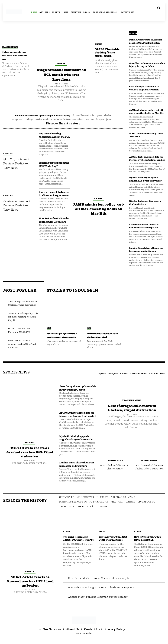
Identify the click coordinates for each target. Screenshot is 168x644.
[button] (159, 8)
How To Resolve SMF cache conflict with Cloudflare (54, 229)
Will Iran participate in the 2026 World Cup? (54, 173)
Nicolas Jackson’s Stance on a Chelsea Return (145, 202)
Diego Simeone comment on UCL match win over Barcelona (61, 77)
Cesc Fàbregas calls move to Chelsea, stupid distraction (144, 88)
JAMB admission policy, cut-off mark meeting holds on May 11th (99, 220)
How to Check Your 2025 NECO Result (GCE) (148, 543)
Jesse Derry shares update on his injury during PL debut (147, 65)
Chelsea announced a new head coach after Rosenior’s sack (15, 56)
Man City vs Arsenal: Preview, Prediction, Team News (16, 172)
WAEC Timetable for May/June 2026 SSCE (106, 54)
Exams (99, 44)
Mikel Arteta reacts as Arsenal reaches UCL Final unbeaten (146, 41)
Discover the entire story (63, 132)
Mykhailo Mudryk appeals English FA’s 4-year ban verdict (146, 179)
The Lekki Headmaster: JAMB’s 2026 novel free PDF (78, 543)
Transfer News (10, 47)
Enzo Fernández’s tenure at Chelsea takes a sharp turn (144, 226)
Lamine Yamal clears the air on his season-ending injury (146, 249)
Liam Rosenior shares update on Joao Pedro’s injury (50, 120)
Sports (61, 63)
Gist (49, 328)
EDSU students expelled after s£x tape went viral (101, 337)
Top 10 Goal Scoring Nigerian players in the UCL (54, 144)
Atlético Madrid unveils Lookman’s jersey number (102, 603)
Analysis (8, 162)
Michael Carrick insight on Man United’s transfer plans (105, 594)
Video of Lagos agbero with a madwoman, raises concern (64, 337)
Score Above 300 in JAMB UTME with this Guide (113, 543)
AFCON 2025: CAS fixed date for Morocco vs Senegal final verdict (147, 158)
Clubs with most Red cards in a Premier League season (54, 202)
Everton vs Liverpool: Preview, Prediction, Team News (17, 214)
